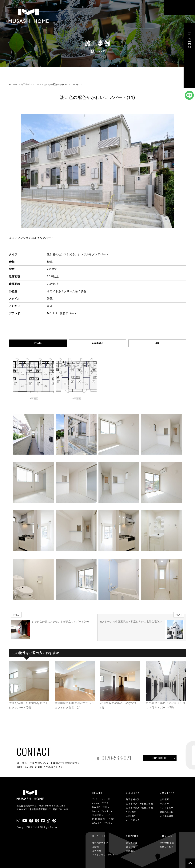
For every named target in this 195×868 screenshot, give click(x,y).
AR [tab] (157, 343)
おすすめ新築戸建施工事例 (139, 808)
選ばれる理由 (167, 812)
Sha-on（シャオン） (103, 811)
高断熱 (96, 847)
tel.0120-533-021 (113, 758)
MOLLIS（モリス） (102, 807)
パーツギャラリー (135, 820)
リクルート (166, 804)
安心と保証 (132, 843)
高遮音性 (97, 851)
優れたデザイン (100, 843)
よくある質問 (167, 816)
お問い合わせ (167, 847)
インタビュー (167, 808)
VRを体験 (131, 812)
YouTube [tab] (97, 343)
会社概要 (164, 800)
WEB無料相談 (167, 843)
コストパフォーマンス (103, 855)
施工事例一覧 (133, 800)
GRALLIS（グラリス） (104, 823)
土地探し (131, 851)
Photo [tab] (38, 343)
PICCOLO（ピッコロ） (104, 819)
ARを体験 (131, 816)
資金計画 (131, 847)
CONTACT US (160, 758)
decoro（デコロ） (102, 803)
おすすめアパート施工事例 (139, 804)
